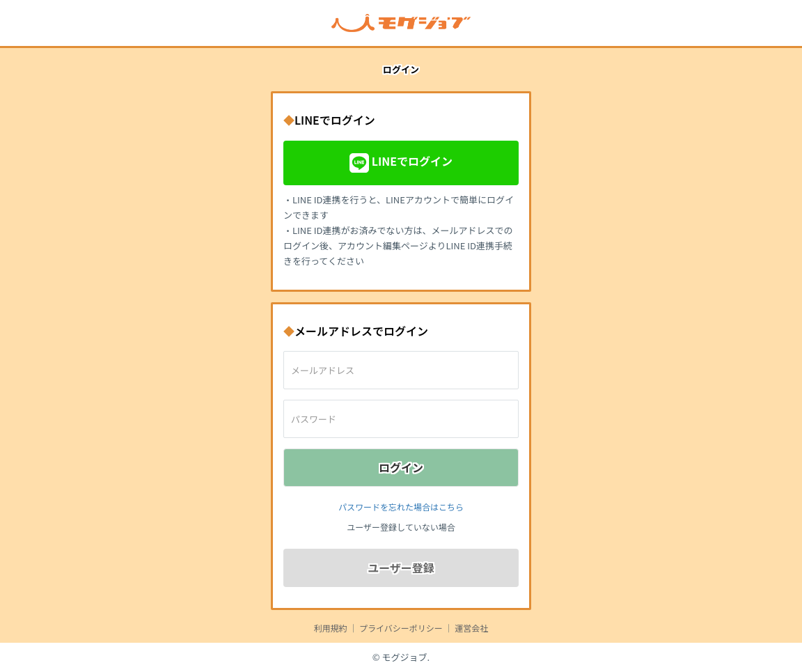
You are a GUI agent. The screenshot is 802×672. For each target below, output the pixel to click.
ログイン (401, 467)
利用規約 (331, 628)
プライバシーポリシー (401, 628)
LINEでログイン (401, 163)
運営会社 (471, 628)
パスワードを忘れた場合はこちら (401, 507)
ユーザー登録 (401, 568)
